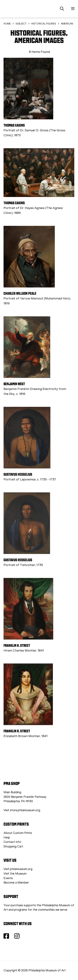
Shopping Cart (13, 846)
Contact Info (12, 842)
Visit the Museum (15, 874)
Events (8, 878)
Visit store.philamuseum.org (22, 810)
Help (7, 837)
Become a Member (16, 883)
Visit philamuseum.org (18, 869)
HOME (7, 24)
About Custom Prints (18, 833)
